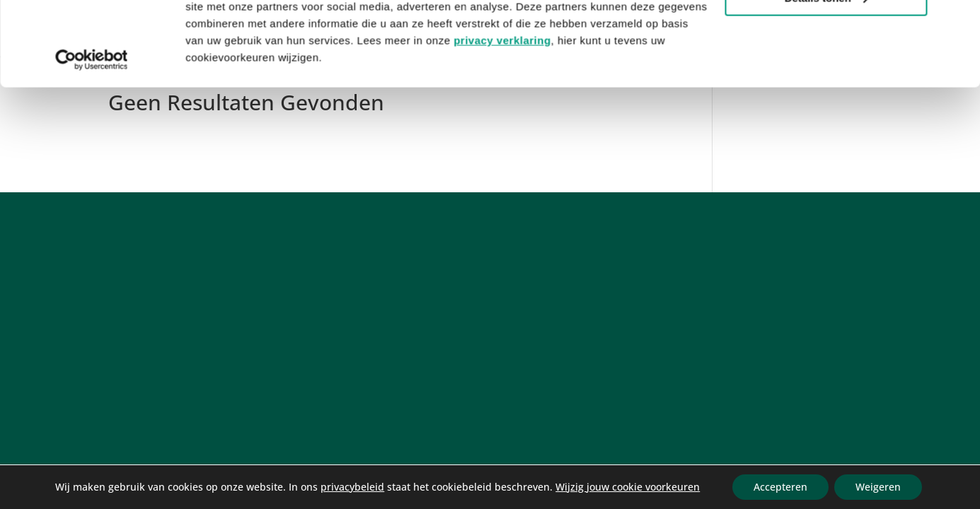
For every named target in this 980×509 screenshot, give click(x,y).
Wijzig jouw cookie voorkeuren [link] (628, 487)
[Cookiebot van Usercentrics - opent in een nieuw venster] (92, 139)
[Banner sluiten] (958, 22)
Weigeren (878, 487)
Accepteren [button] (780, 487)
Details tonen (826, 77)
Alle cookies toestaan (825, 35)
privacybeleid (352, 487)
